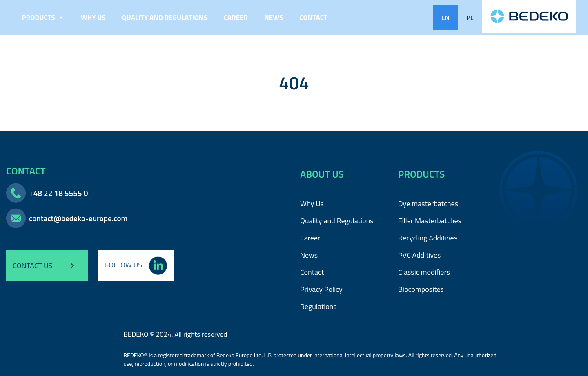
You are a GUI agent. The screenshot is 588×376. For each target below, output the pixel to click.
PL (470, 18)
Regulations (318, 306)
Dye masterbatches (428, 204)
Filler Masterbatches (430, 221)
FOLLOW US (136, 265)
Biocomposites (421, 289)
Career (236, 18)
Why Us (93, 18)
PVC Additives (419, 255)
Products (43, 18)
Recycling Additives (428, 238)
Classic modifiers (424, 272)
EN (445, 18)
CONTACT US (47, 266)
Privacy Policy (321, 289)
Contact (313, 18)
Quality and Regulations (165, 18)
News (274, 18)
